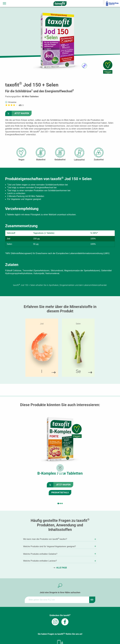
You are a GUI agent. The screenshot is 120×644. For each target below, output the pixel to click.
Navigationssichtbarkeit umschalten (5, 3)
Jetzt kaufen (22, 113)
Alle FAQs (62, 568)
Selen (78, 324)
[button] (58, 503)
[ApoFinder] (57, 600)
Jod (42, 324)
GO (92, 600)
